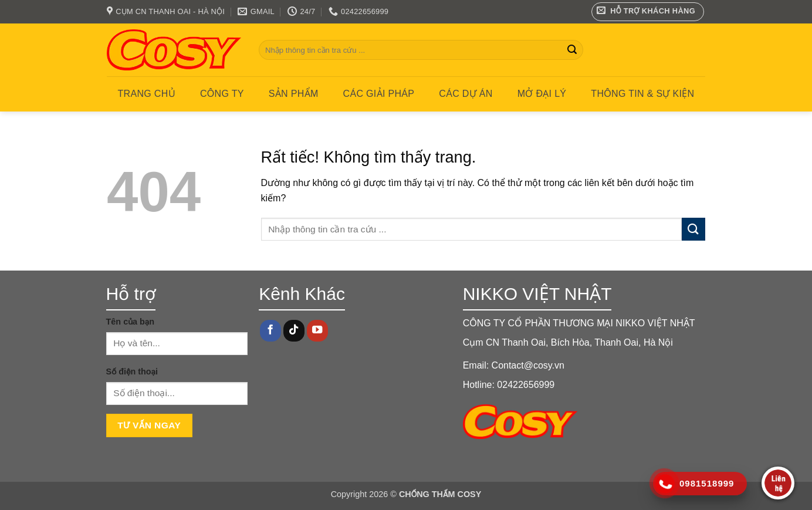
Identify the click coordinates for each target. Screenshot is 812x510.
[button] (648, 12)
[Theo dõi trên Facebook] (270, 331)
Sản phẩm (294, 94)
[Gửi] (572, 50)
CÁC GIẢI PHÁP (379, 94)
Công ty (222, 94)
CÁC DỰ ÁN (466, 94)
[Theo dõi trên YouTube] (317, 331)
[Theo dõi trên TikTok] (294, 331)
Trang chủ (147, 94)
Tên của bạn (131, 322)
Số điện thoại (132, 371)
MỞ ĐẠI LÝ (542, 94)
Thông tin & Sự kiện (642, 94)
